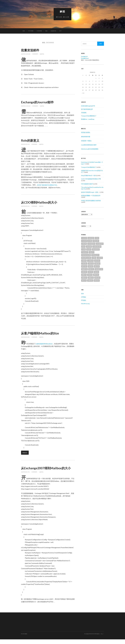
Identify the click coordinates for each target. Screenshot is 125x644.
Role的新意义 (32, 140)
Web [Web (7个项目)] (92, 252)
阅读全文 (25, 453)
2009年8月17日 (25, 477)
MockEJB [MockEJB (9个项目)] (96, 250)
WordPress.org (85, 304)
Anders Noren (93, 638)
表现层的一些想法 (86, 141)
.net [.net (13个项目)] (84, 238)
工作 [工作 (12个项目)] (84, 264)
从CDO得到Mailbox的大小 (42, 202)
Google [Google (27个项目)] (100, 244)
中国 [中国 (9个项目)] (84, 261)
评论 (83, 300)
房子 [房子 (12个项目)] (84, 266)
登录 (82, 294)
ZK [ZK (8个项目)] (94, 258)
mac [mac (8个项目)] (89, 250)
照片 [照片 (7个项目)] (90, 272)
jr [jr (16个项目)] (83, 250)
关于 (61, 31)
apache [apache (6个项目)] (91, 238)
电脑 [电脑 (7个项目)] (84, 275)
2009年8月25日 (25, 206)
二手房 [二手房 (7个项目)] (90, 261)
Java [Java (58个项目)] (89, 247)
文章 (83, 297)
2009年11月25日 (26, 106)
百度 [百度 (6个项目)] (90, 275)
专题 (46, 31)
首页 (24, 31)
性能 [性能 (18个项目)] (97, 264)
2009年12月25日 (26, 54)
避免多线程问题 (86, 137)
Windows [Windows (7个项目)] (95, 255)
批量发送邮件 (32, 50)
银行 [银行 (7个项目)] (84, 281)
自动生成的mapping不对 (88, 106)
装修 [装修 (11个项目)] (91, 278)
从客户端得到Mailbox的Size (43, 333)
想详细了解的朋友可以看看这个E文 (49, 185)
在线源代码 (53, 31)
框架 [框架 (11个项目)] (91, 269)
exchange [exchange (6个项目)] (91, 244)
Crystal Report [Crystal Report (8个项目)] (87, 241)
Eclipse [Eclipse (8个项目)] (96, 241)
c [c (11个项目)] (97, 238)
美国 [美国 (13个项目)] (84, 278)
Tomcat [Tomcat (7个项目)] (85, 252)
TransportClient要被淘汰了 (89, 116)
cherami (35, 54)
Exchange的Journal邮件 (40, 102)
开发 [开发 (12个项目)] (91, 264)
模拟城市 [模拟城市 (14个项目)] (99, 269)
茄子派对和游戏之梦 (87, 109)
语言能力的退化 (86, 133)
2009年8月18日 (25, 337)
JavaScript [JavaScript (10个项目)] (97, 247)
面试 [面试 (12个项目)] (97, 281)
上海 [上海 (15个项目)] (100, 258)
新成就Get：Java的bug (88, 119)
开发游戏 (84, 113)
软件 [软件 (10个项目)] (97, 278)
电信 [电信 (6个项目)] (96, 272)
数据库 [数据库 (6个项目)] (84, 269)
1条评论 (42, 106)
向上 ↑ (102, 638)
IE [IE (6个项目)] (83, 247)
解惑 (62, 12)
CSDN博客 (39, 31)
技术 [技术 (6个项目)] (90, 266)
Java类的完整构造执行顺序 (89, 145)
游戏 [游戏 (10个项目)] (84, 272)
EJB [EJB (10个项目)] (84, 244)
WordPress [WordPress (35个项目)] (86, 258)
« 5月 (83, 93)
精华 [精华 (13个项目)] (96, 275)
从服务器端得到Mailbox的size (46, 344)
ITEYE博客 (31, 31)
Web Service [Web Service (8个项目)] (86, 255)
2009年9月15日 (25, 144)
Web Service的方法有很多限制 (90, 149)
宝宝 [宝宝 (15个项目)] (97, 261)
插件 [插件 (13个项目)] (97, 266)
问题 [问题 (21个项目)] (90, 281)
